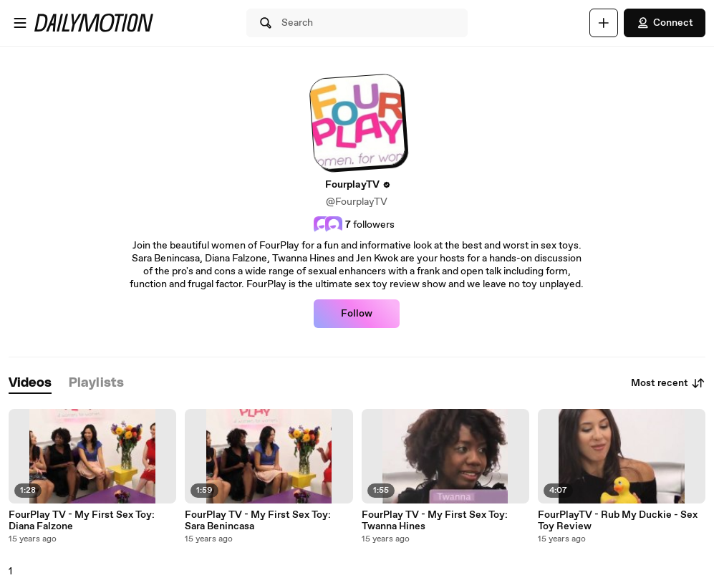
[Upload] (604, 23)
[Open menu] (20, 23)
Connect (665, 23)
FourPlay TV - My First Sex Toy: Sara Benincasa (258, 521)
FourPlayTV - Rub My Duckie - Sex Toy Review (618, 521)
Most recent (668, 383)
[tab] (30, 384)
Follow (357, 314)
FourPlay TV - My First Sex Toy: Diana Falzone (82, 521)
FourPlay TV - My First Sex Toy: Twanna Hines (435, 521)
